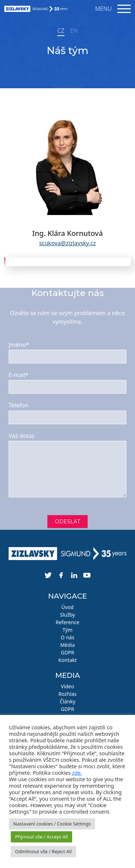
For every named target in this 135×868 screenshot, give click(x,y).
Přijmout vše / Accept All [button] (41, 837)
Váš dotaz (22, 436)
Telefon (18, 405)
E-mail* (18, 375)
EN (74, 31)
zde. (77, 773)
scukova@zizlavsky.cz (67, 243)
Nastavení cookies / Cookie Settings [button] (52, 824)
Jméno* (19, 345)
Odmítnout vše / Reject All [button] (43, 851)
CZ (61, 31)
